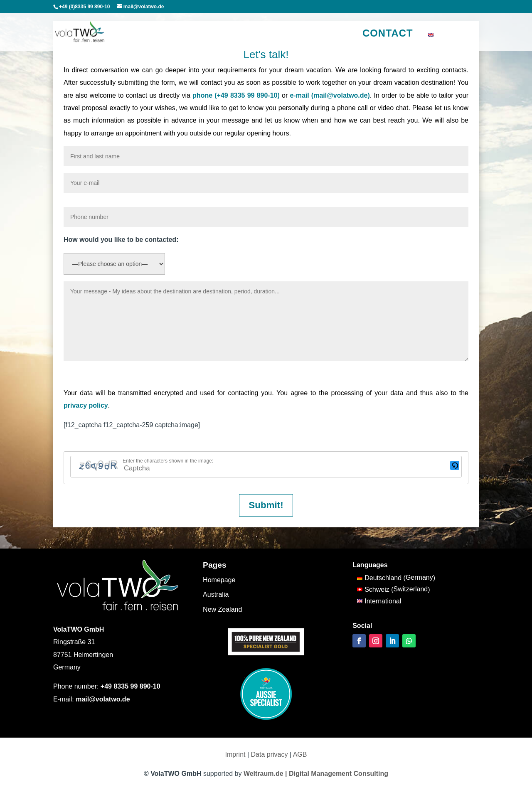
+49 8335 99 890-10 (131, 686)
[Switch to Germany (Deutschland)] (396, 578)
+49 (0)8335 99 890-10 (84, 7)
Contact (388, 33)
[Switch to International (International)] (396, 601)
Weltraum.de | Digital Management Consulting (316, 774)
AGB (300, 754)
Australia (148, 35)
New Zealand (189, 35)
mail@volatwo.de (103, 699)
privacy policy (86, 405)
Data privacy (270, 754)
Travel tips (280, 35)
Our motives (322, 35)
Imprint (235, 754)
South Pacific (236, 35)
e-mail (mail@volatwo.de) (330, 95)
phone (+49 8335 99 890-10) (236, 95)
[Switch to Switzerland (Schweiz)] (396, 590)
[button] (455, 467)
